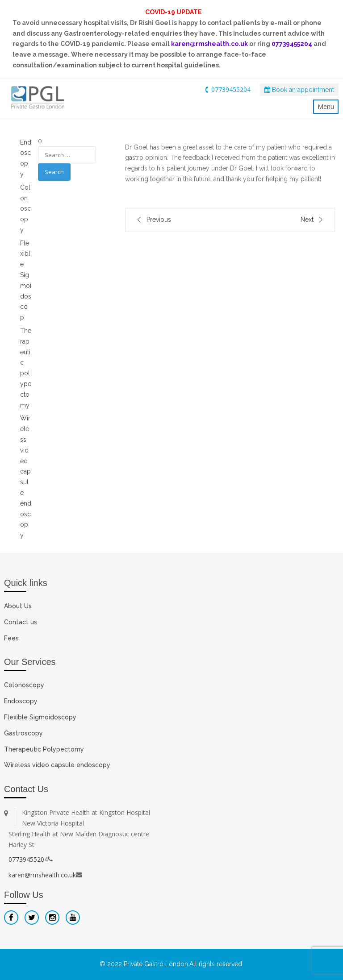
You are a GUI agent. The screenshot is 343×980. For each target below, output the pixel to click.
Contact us (21, 622)
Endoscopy (21, 701)
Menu (326, 106)
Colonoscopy (25, 209)
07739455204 (227, 89)
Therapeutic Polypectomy (44, 749)
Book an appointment (299, 90)
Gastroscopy (23, 733)
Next (307, 220)
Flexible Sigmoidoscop (26, 280)
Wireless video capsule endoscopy (26, 477)
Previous (159, 220)
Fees (11, 638)
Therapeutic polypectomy (26, 368)
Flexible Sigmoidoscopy (40, 717)
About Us (18, 606)
